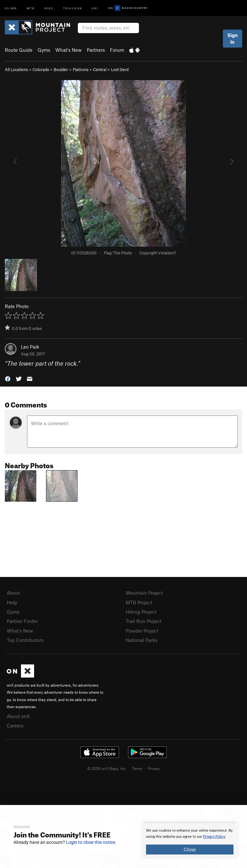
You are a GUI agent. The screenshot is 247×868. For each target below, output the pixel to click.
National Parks (142, 640)
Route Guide (19, 50)
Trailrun (73, 8)
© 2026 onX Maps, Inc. (107, 768)
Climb (11, 8)
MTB (31, 8)
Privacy (154, 768)
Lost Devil (120, 69)
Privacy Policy (214, 837)
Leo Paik (30, 347)
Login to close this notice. (91, 842)
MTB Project (139, 602)
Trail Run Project (144, 621)
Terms (137, 768)
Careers (15, 726)
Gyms (44, 50)
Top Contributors (25, 640)
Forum (117, 50)
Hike (49, 8)
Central (100, 69)
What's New (69, 50)
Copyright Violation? (158, 253)
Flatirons (81, 69)
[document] (190, 841)
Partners (96, 50)
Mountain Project (144, 593)
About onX (18, 716)
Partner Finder (22, 621)
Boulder (61, 69)
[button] (8, 378)
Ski (95, 8)
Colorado (41, 69)
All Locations (16, 69)
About (13, 593)
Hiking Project (141, 612)
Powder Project (142, 631)
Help (12, 602)
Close (190, 849)
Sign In (233, 38)
